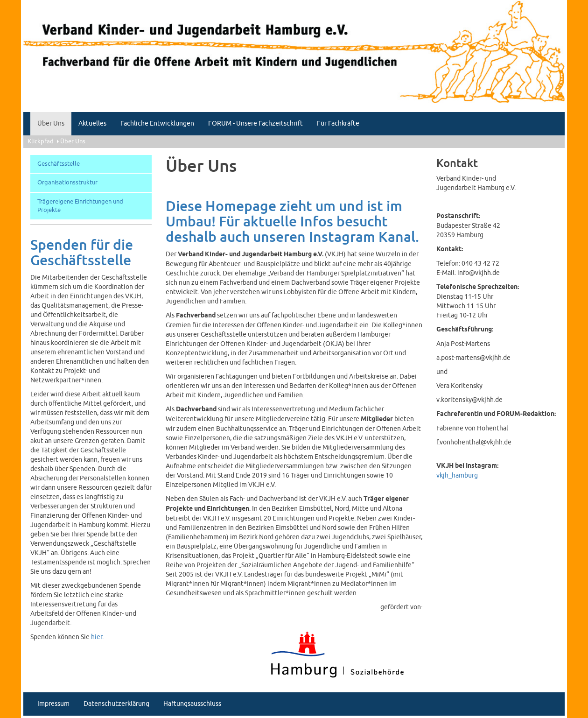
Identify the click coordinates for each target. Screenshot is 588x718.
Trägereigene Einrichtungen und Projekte (80, 206)
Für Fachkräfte (338, 123)
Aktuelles (92, 123)
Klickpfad (41, 141)
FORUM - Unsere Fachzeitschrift (255, 123)
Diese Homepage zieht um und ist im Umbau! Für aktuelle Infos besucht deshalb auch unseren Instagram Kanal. (292, 222)
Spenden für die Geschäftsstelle (82, 253)
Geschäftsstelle (59, 164)
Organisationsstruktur (67, 183)
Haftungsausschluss (192, 704)
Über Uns (51, 123)
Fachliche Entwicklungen (157, 123)
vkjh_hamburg (457, 475)
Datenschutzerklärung (116, 704)
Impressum (53, 704)
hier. (97, 637)
